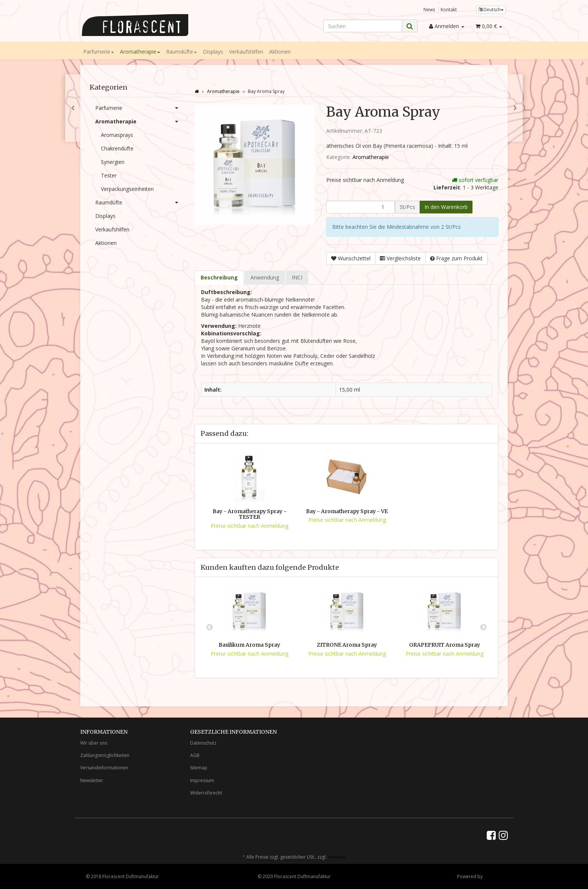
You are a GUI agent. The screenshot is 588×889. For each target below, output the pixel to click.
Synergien (113, 162)
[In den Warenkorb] (446, 207)
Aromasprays (117, 135)
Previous (210, 628)
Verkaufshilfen (246, 52)
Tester (109, 175)
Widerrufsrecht (206, 793)
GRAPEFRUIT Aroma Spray (445, 645)
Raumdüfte (181, 52)
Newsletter (92, 780)
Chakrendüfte (117, 148)
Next (483, 628)
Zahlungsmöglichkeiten (105, 755)
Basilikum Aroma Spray (249, 645)
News (429, 9)
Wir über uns (94, 743)
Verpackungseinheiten (127, 189)
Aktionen (280, 52)
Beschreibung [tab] (219, 277)
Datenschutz (203, 743)
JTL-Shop (493, 876)
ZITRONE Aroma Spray (347, 645)
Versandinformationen (104, 768)
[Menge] (361, 207)
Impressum (202, 780)
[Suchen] (363, 26)
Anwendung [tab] (265, 277)
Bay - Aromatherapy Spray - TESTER (250, 514)
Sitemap (199, 768)
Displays (213, 52)
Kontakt (449, 9)
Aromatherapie (140, 52)
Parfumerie (99, 52)
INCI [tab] (297, 277)
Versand (337, 857)
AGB (195, 755)
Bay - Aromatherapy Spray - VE (347, 511)
